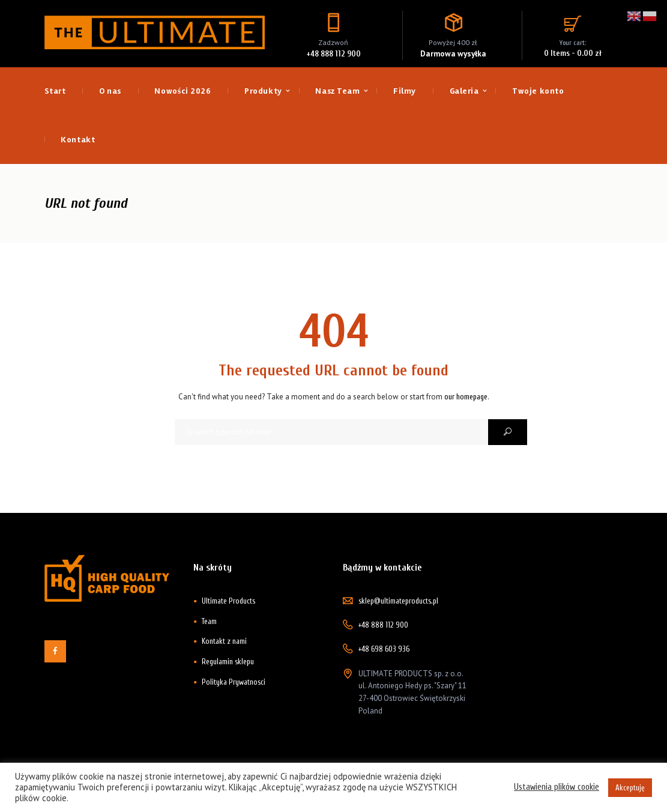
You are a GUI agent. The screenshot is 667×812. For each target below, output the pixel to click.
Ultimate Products (228, 601)
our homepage (466, 397)
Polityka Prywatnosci (234, 682)
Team (209, 621)
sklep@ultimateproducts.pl (398, 601)
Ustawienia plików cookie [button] (557, 787)
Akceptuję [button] (630, 788)
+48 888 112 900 (333, 54)
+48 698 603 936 (384, 649)
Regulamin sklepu (228, 662)
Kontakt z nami (224, 641)
